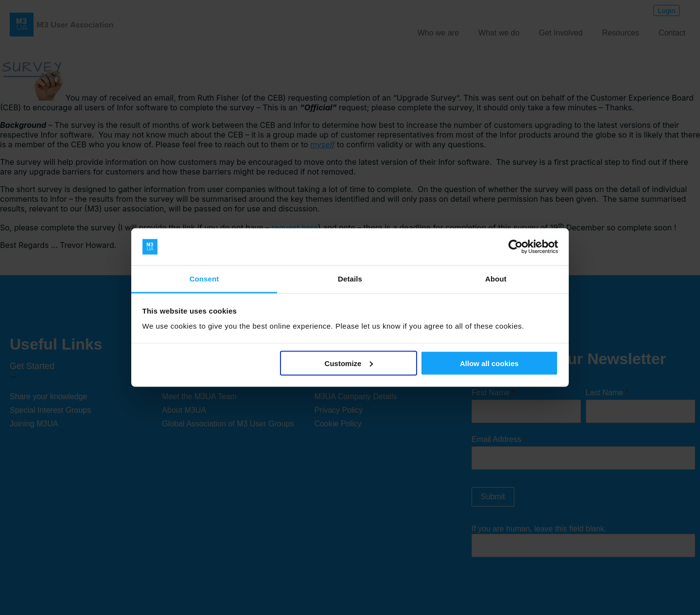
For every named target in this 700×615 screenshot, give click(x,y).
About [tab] (496, 279)
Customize (349, 363)
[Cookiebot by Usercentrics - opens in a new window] (516, 247)
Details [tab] (350, 279)
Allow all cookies (489, 363)
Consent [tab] (204, 279)
